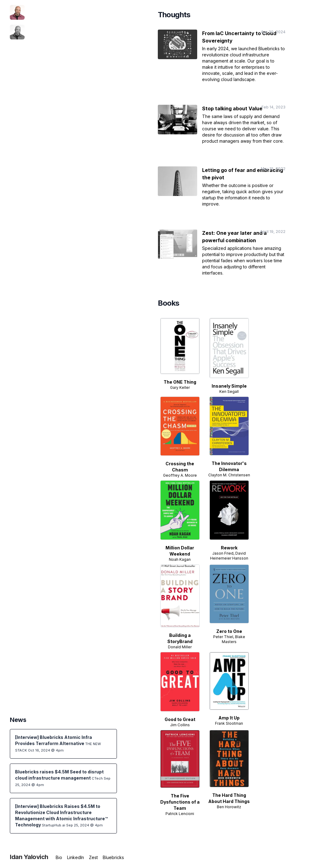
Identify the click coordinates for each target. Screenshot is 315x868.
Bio (59, 857)
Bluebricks (113, 857)
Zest (93, 857)
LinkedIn (76, 857)
